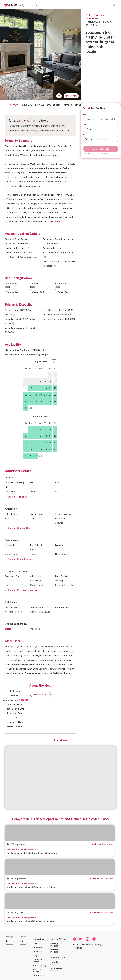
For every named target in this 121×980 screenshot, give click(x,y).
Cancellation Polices (38, 960)
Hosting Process (54, 945)
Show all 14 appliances (18, 559)
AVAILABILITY (54, 105)
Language (10, 937)
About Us (37, 952)
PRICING (40, 105)
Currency (23, 937)
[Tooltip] (45, 257)
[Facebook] (94, 939)
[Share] (59, 96)
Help (35, 944)
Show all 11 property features (22, 590)
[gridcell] (50, 375)
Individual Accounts (55, 963)
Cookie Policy (39, 975)
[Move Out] (110, 119)
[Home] (14, 5)
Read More (54, 221)
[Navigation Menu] (114, 5)
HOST (78, 105)
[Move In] (91, 119)
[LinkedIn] (81, 939)
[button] (54, 362)
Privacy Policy (39, 965)
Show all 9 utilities (16, 497)
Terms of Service (37, 970)
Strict (8, 629)
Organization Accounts (56, 969)
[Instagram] (87, 939)
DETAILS (68, 105)
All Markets (38, 948)
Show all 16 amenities (17, 528)
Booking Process (54, 951)
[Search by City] (36, 5)
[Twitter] (75, 939)
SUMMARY (27, 105)
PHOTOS (14, 105)
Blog (35, 956)
